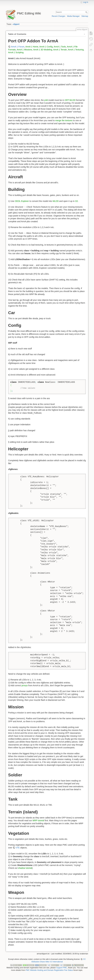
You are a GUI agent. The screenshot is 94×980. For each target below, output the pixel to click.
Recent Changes (58, 16)
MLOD (56, 201)
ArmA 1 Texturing (76, 50)
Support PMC (62, 968)
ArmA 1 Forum (18, 47)
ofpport (16, 24)
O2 (76, 201)
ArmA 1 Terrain (60, 50)
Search (87, 12)
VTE (18, 848)
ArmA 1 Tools (60, 47)
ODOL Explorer (22, 201)
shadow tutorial (25, 868)
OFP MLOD (70, 100)
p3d (46, 100)
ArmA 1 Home (32, 47)
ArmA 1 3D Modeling (43, 50)
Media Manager (73, 16)
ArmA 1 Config (46, 47)
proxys (25, 685)
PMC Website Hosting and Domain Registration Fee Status (49, 970)
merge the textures (64, 120)
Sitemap (85, 16)
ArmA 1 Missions (24, 50)
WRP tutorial (38, 820)
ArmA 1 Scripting (16, 52)
